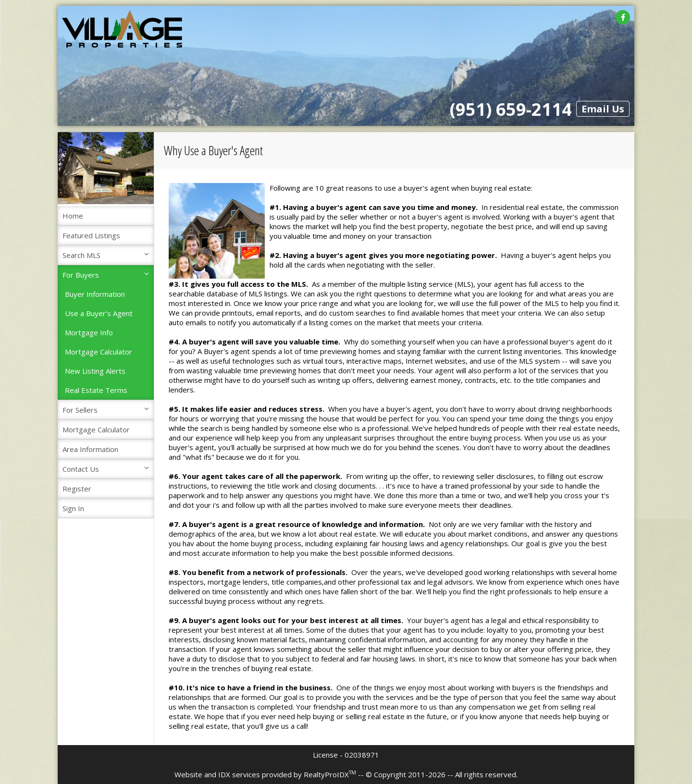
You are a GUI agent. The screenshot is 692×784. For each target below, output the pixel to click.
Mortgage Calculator (99, 352)
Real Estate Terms (96, 390)
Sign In (73, 508)
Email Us (603, 109)
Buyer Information (95, 294)
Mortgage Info (89, 332)
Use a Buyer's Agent (99, 313)
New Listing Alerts (95, 371)
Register (77, 489)
